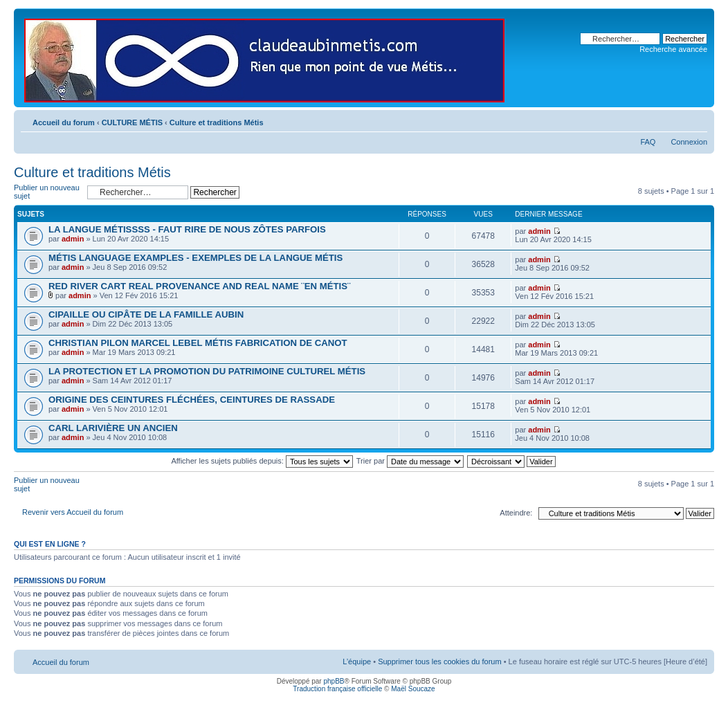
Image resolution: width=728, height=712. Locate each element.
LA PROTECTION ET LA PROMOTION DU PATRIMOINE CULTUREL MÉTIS (207, 371)
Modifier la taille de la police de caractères (697, 120)
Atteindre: (516, 513)
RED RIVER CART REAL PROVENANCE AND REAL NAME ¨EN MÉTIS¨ (199, 286)
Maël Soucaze (413, 689)
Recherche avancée (673, 49)
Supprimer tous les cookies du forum (440, 661)
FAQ (648, 142)
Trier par (410, 461)
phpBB (334, 681)
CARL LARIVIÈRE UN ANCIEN (113, 428)
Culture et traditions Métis (217, 122)
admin (73, 239)
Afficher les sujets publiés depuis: (262, 461)
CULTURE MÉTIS (132, 122)
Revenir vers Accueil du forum (73, 512)
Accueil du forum (64, 122)
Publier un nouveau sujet (47, 192)
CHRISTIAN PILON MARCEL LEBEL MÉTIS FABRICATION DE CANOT (198, 343)
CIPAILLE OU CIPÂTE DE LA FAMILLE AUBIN (146, 314)
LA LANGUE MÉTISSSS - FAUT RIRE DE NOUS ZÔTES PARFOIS (187, 229)
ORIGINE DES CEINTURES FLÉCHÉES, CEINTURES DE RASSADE (192, 400)
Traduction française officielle (337, 689)
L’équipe (357, 661)
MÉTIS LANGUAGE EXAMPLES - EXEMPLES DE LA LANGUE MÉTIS (195, 258)
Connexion (689, 142)
